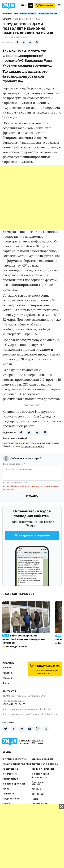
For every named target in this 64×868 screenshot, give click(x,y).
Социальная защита (42, 759)
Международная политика (17, 764)
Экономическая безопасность (40, 776)
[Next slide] (59, 13)
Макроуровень (10, 769)
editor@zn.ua (51, 714)
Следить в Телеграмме (32, 535)
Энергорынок (10, 774)
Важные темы (11, 14)
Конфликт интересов (43, 769)
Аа (31, 5)
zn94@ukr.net (43, 709)
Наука (6, 789)
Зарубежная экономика (45, 764)
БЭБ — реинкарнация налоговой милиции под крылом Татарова (24, 639)
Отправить (32, 496)
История (36, 789)
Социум (36, 784)
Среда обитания (11, 799)
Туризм (35, 799)
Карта (6, 683)
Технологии (9, 794)
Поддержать (45, 5)
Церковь (7, 804)
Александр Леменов (16, 647)
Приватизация (10, 779)
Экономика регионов (14, 784)
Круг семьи (38, 794)
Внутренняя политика (15, 759)
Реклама (7, 673)
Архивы (7, 668)
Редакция (8, 678)
